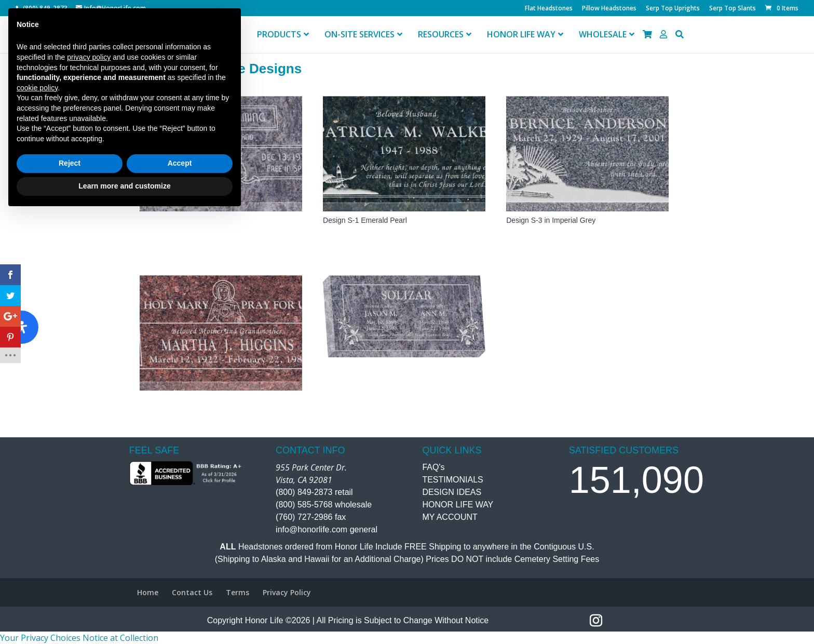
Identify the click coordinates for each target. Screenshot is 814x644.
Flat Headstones (549, 9)
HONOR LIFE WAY (458, 505)
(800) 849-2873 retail (314, 492)
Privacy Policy (287, 592)
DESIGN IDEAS (452, 492)
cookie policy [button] (37, 517)
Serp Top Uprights (673, 9)
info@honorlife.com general (327, 529)
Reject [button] (70, 593)
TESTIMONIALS (452, 480)
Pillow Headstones (609, 9)
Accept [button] (180, 593)
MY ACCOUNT (450, 517)
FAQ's (433, 467)
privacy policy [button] (89, 487)
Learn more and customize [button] (124, 615)
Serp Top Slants (732, 9)
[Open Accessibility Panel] (22, 327)
